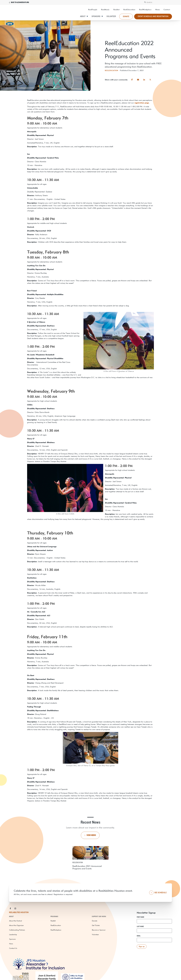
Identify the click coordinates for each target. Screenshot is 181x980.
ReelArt (116, 10)
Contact (167, 10)
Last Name (140, 927)
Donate (95, 921)
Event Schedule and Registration (153, 16)
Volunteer (111, 16)
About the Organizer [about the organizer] (16, 925)
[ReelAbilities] (27, 13)
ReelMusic (105, 10)
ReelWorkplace (145, 10)
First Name (140, 917)
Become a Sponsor (99, 930)
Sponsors (96, 16)
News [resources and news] (158, 10)
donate (126, 17)
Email (139, 936)
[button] (132, 80)
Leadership (13, 935)
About (83, 16)
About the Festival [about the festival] (15, 921)
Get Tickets (96, 925)
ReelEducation (129, 10)
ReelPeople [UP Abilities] (93, 10)
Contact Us (13, 948)
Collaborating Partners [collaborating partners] (17, 930)
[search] (158, 2)
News (11, 944)
